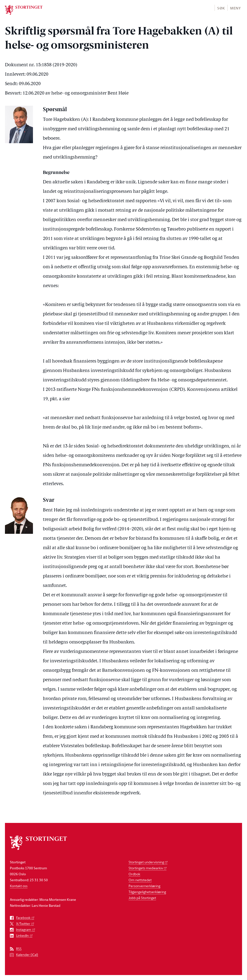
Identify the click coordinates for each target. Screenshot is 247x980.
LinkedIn (22, 936)
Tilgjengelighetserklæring (147, 892)
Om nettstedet (140, 880)
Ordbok (134, 874)
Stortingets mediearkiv (146, 868)
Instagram (24, 930)
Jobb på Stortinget (142, 898)
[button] (221, 8)
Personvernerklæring (144, 886)
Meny (235, 8)
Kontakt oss (19, 886)
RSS (19, 949)
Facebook (23, 918)
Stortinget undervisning (146, 862)
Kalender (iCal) (27, 955)
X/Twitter (23, 924)
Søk (221, 8)
